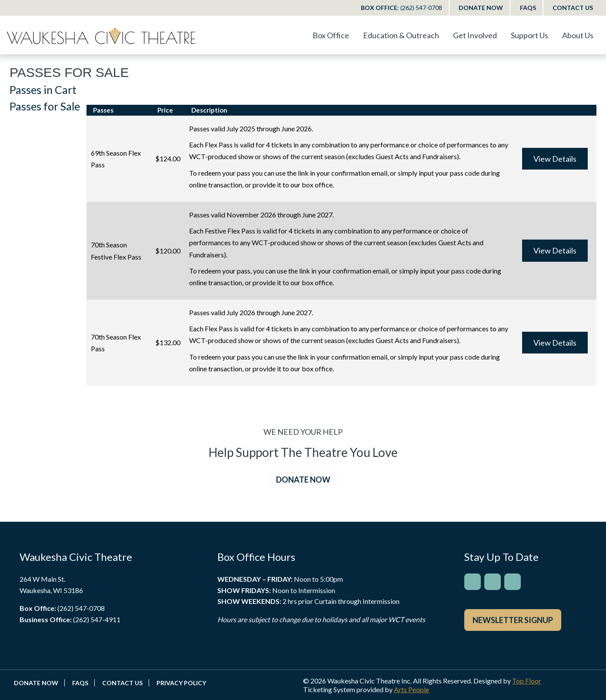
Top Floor (527, 681)
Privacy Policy (181, 683)
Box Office (401, 8)
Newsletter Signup (513, 620)
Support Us (529, 35)
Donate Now (481, 8)
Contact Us (573, 8)
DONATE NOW (303, 480)
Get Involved (475, 35)
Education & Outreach (401, 35)
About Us (578, 35)
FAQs (528, 8)
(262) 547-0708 (81, 608)
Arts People (411, 689)
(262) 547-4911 (97, 619)
